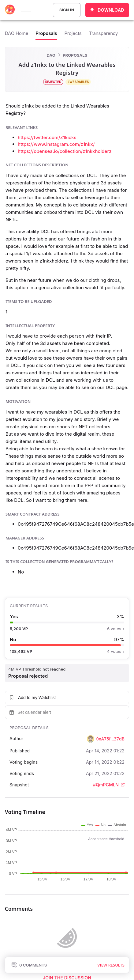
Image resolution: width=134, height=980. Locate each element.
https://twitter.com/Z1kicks (47, 137)
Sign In (67, 10)
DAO (51, 55)
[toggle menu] (26, 10)
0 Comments (29, 965)
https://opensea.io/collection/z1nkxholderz (65, 151)
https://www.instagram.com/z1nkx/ (56, 144)
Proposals (75, 55)
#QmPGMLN (109, 785)
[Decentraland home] (10, 10)
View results (111, 965)
